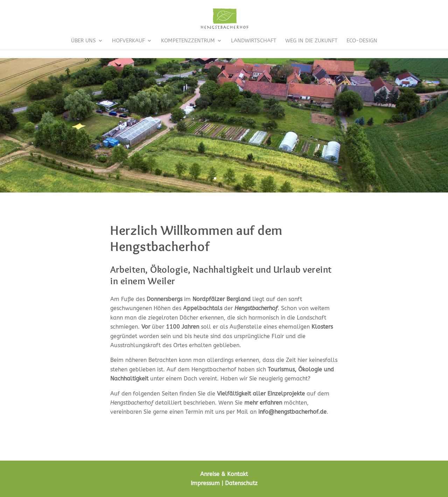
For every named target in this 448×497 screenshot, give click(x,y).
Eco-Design (362, 41)
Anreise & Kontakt (224, 474)
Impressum (205, 483)
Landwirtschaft (254, 41)
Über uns (83, 41)
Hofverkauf (128, 41)
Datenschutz (241, 483)
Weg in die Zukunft (311, 41)
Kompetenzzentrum (188, 41)
